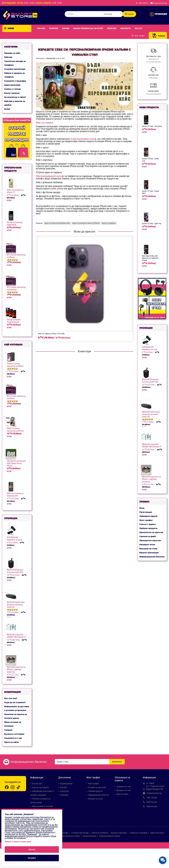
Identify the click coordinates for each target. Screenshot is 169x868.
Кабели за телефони (100, 833)
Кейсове (8, 57)
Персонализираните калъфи (50, 176)
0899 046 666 (152, 802)
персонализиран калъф (84, 139)
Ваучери (63, 787)
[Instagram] (13, 787)
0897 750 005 (152, 798)
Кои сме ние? (11, 698)
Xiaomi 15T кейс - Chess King (152, 126)
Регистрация (146, 512)
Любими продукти (148, 528)
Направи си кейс (12, 53)
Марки (66, 28)
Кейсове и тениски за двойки (15, 103)
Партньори (64, 791)
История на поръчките (97, 787)
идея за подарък (109, 223)
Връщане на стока (148, 549)
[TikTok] (18, 787)
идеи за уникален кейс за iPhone (86, 223)
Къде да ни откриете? (15, 702)
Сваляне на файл (148, 536)
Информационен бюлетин (152, 557)
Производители (66, 784)
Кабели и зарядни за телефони (14, 75)
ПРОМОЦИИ (161, 14)
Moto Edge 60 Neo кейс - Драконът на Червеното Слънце (150, 258)
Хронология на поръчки (151, 532)
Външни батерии (90, 836)
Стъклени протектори (15, 69)
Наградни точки (147, 545)
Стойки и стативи (13, 89)
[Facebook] (7, 787)
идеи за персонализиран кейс (57, 223)
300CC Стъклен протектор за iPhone (15, 430)
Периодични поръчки (150, 541)
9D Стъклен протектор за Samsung (16, 288)
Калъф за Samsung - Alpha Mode (15, 224)
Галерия (54, 28)
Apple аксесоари (12, 85)
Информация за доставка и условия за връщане (17, 708)
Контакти (125, 28)
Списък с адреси (148, 524)
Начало (41, 28)
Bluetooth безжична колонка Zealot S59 (15, 571)
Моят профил (146, 520)
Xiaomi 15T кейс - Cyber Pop (152, 224)
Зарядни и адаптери (119, 833)
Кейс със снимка (44, 123)
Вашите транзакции (149, 553)
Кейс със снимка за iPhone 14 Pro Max (51, 334)
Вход (142, 508)
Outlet (138, 28)
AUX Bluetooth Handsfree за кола (14, 539)
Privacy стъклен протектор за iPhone (15, 365)
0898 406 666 (152, 807)
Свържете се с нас (13, 738)
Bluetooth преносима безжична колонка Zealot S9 (16, 605)
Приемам (32, 849)
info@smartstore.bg (154, 793)
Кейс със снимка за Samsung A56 (15, 495)
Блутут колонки (12, 93)
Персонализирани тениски (110, 836)
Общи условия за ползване (13, 724)
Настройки (32, 858)
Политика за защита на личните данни (15, 716)
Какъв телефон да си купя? (88, 28)
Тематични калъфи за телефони (15, 63)
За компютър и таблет (15, 97)
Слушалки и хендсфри (15, 81)
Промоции (64, 795)
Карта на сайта (11, 742)
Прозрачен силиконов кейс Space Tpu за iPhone (16, 463)
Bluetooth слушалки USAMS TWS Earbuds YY (17, 636)
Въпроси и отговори (14, 734)
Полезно (112, 28)
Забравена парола (148, 516)
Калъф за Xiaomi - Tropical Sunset (14, 321)
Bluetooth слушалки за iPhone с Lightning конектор (16, 669)
